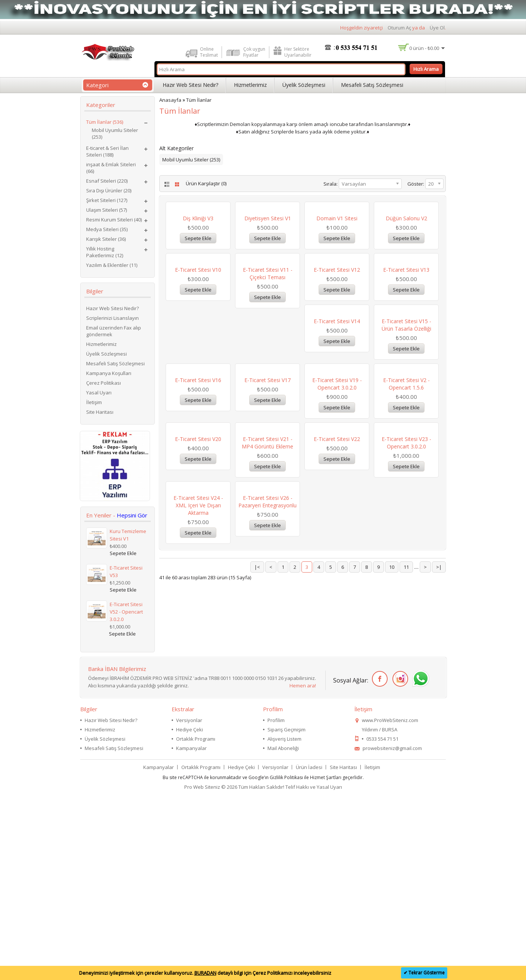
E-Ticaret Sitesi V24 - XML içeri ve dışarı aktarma (337, 754)
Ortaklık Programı (196, 921)
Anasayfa (170, 100)
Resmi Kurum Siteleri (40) (114, 220)
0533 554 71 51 (382, 921)
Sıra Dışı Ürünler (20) (109, 190)
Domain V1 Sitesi (337, 271)
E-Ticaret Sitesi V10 (198, 390)
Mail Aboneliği (283, 930)
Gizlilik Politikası (286, 959)
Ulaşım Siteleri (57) (107, 210)
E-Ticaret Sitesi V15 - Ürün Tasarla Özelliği (268, 512)
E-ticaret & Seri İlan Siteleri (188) (107, 151)
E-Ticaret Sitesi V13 (406, 390)
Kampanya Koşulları (109, 373)
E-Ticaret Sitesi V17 (406, 509)
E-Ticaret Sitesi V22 (198, 746)
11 (406, 816)
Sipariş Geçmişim (287, 911)
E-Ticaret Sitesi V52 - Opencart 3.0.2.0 (126, 612)
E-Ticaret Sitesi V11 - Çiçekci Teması (268, 393)
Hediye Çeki (190, 911)
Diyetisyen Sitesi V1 (268, 271)
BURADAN (205, 973)
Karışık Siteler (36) (106, 239)
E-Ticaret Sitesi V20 (337, 628)
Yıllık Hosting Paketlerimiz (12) (105, 252)
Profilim (276, 902)
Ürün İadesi (309, 949)
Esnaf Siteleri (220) (107, 181)
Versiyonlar (189, 902)
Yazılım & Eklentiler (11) (112, 265)
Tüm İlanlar (199, 100)
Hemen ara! (303, 867)
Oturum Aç (399, 28)
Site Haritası (100, 412)
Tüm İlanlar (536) (105, 122)
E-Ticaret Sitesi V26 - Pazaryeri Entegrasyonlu (406, 750)
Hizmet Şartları (326, 959)
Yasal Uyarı (99, 393)
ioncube (339, 124)
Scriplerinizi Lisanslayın (112, 318)
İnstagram (399, 861)
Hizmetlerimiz (250, 85)
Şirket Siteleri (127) (107, 200)
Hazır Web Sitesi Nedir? (190, 85)
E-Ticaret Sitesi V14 (198, 509)
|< (257, 816)
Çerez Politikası (104, 383)
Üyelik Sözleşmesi (304, 85)
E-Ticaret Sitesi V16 (337, 509)
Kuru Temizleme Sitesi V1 (128, 535)
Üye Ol (437, 28)
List (166, 184)
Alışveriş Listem (284, 921)
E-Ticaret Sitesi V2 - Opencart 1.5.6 (268, 631)
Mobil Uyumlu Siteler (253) (115, 133)
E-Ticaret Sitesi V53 (126, 571)
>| (439, 816)
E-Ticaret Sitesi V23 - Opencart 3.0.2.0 (268, 750)
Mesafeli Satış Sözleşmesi (372, 85)
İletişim (94, 402)
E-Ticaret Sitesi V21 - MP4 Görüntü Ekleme (406, 631)
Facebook (378, 861)
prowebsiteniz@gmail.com (392, 930)
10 (392, 816)
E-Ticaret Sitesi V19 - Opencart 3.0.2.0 (198, 631)
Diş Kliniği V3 (198, 271)
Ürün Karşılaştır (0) (206, 183)
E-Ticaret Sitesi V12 (337, 390)
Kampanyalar (191, 930)
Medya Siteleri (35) (107, 229)
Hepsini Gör (132, 515)
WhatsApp (419, 861)
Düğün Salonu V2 (406, 271)
